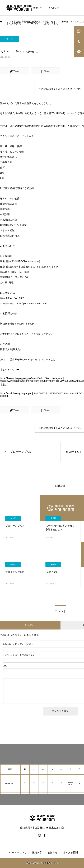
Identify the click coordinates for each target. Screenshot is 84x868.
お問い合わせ (51, 23)
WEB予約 (32, 23)
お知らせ (54, 8)
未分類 (10, 39)
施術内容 (38, 8)
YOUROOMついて (16, 8)
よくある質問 (14, 23)
